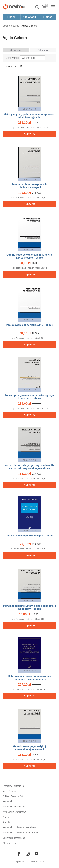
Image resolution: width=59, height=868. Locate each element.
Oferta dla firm (10, 843)
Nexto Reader (9, 791)
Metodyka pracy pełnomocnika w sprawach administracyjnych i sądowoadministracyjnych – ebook (29, 117)
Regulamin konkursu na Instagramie (20, 833)
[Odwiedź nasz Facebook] (19, 854)
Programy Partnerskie (13, 786)
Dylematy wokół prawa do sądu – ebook (29, 536)
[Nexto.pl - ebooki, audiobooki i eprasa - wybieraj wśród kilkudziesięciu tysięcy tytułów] (14, 7)
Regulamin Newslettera (14, 807)
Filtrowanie (43, 50)
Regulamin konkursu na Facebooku (20, 827)
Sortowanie (16, 50)
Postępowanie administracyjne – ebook (29, 325)
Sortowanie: (12, 58)
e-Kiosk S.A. (38, 862)
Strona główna (11, 26)
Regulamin (8, 801)
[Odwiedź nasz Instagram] (28, 854)
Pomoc (6, 817)
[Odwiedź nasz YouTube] (37, 854)
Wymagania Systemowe (14, 812)
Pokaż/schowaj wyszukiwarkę (37, 7)
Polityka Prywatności (13, 796)
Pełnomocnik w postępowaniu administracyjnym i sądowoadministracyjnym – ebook (29, 187)
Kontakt (6, 822)
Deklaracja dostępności (14, 838)
